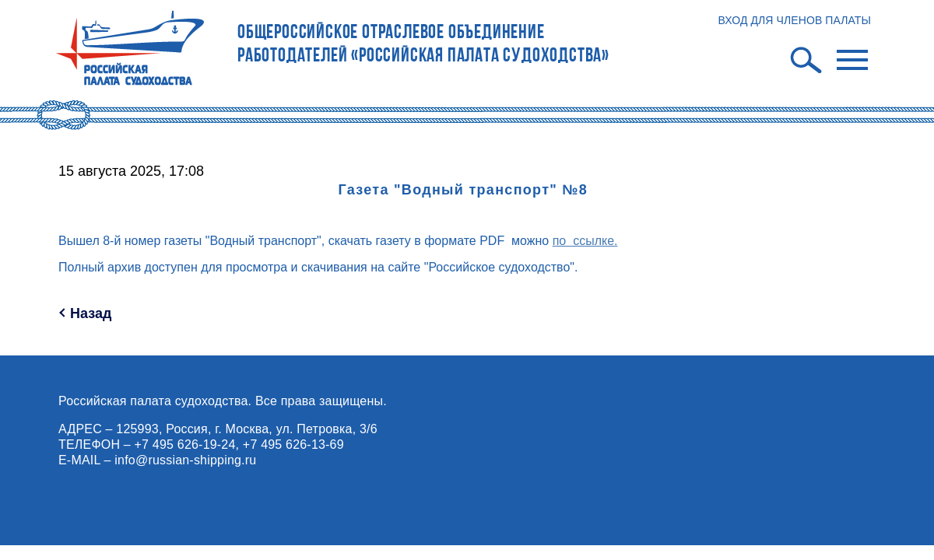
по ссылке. (585, 241)
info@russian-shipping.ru (185, 460)
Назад (91, 313)
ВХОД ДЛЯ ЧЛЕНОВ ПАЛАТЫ (794, 20)
